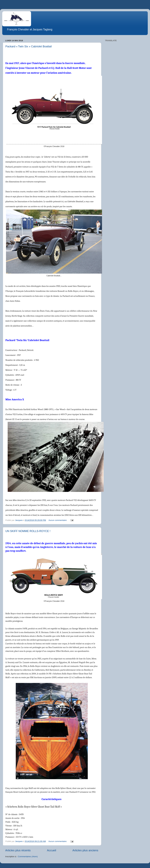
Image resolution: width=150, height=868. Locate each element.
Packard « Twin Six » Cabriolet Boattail (28, 46)
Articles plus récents (18, 850)
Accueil (52, 850)
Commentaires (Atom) (28, 856)
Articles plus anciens (85, 850)
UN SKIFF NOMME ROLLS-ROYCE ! (28, 531)
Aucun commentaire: (58, 520)
